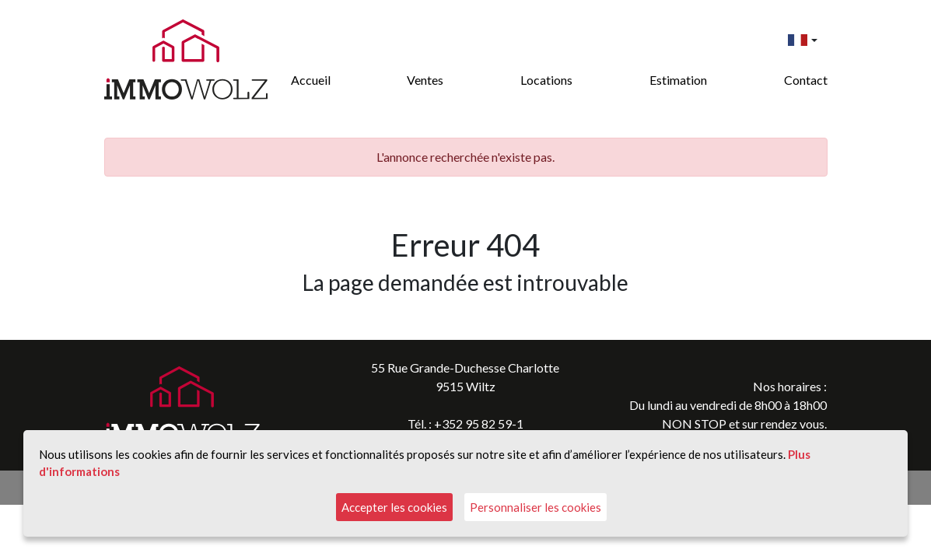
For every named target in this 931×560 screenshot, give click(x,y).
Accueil (311, 80)
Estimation (678, 80)
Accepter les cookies (394, 507)
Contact (806, 80)
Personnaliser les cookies (535, 507)
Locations (546, 80)
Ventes (425, 80)
